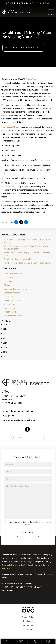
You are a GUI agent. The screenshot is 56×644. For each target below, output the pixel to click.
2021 (4, 338)
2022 (4, 334)
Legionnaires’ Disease (12, 127)
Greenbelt (6, 565)
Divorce (7, 285)
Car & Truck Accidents (13, 274)
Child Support (9, 281)
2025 (4, 329)
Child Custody (10, 278)
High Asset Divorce (12, 300)
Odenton (36, 565)
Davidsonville (17, 565)
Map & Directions (13, 403)
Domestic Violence (12, 293)
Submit (29, 532)
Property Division (11, 312)
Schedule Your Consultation (24, 48)
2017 (4, 357)
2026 (4, 325)
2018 (4, 352)
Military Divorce (10, 304)
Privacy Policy (28, 617)
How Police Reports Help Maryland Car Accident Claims (27, 263)
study (39, 105)
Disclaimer (37, 522)
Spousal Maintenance (13, 316)
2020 (4, 343)
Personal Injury (31, 79)
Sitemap (28, 630)
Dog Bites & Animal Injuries (15, 289)
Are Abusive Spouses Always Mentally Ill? (22, 259)
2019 (4, 348)
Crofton (28, 565)
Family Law (9, 297)
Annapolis (35, 555)
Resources (28, 625)
